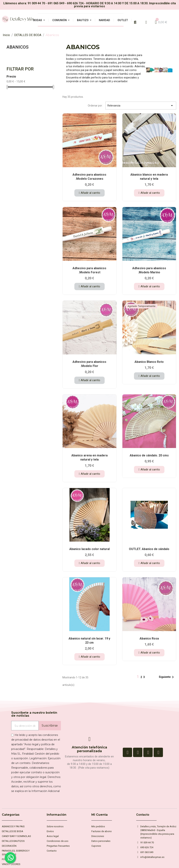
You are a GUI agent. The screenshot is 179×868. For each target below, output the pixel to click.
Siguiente (167, 677)
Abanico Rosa (149, 638)
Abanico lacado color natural (89, 549)
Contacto (143, 815)
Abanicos (18, 47)
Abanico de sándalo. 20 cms (149, 455)
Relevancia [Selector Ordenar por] (141, 106)
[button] (89, 193)
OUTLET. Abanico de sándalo (149, 549)
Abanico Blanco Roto (149, 362)
